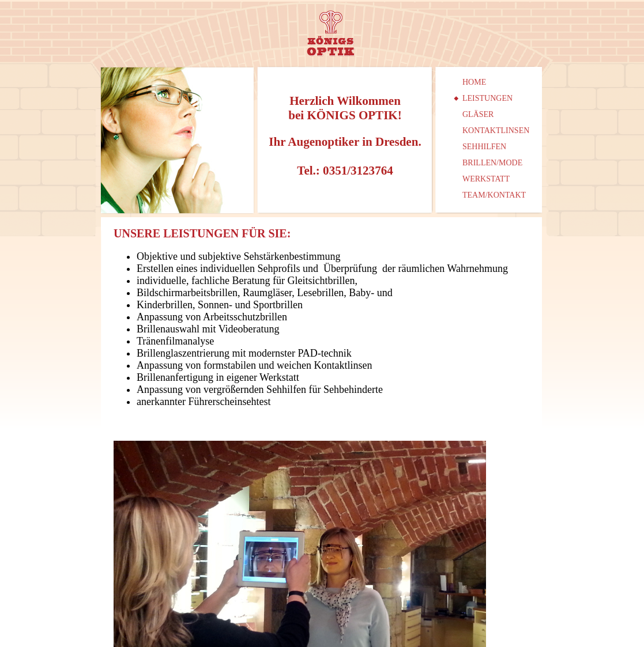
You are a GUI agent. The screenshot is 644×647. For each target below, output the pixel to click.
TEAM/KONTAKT (494, 195)
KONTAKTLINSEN (496, 130)
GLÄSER (478, 114)
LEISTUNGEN (487, 98)
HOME (474, 82)
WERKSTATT (486, 179)
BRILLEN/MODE (492, 163)
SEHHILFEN (484, 147)
